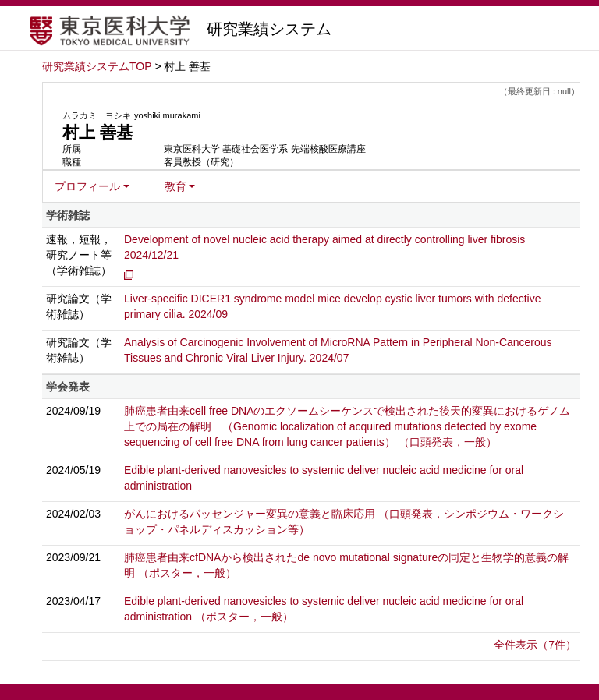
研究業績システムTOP (97, 66)
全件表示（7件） (535, 645)
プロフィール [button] (87, 186)
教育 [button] (175, 186)
